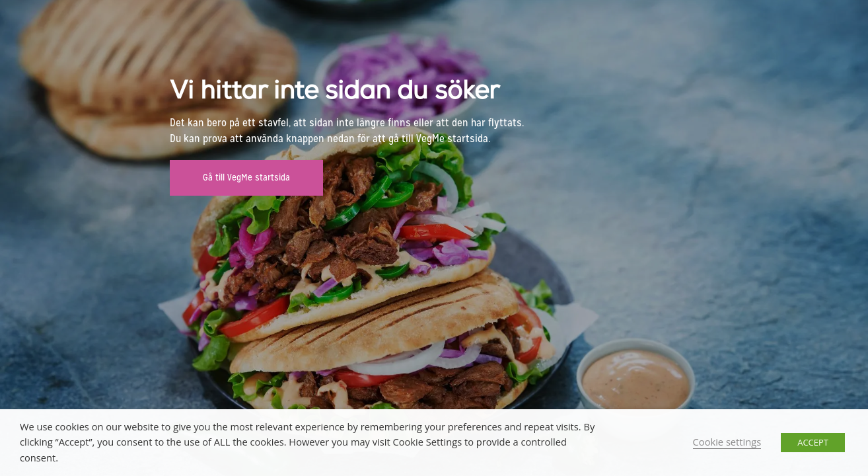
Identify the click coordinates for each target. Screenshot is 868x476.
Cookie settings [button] (727, 442)
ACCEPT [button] (813, 442)
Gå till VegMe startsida (246, 177)
